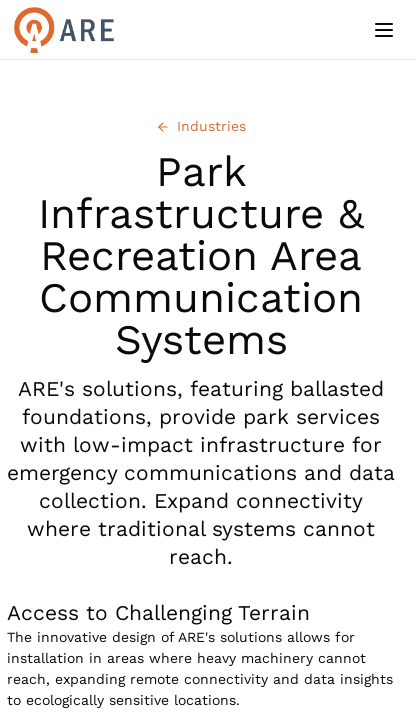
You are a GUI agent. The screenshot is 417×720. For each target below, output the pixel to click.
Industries (201, 126)
